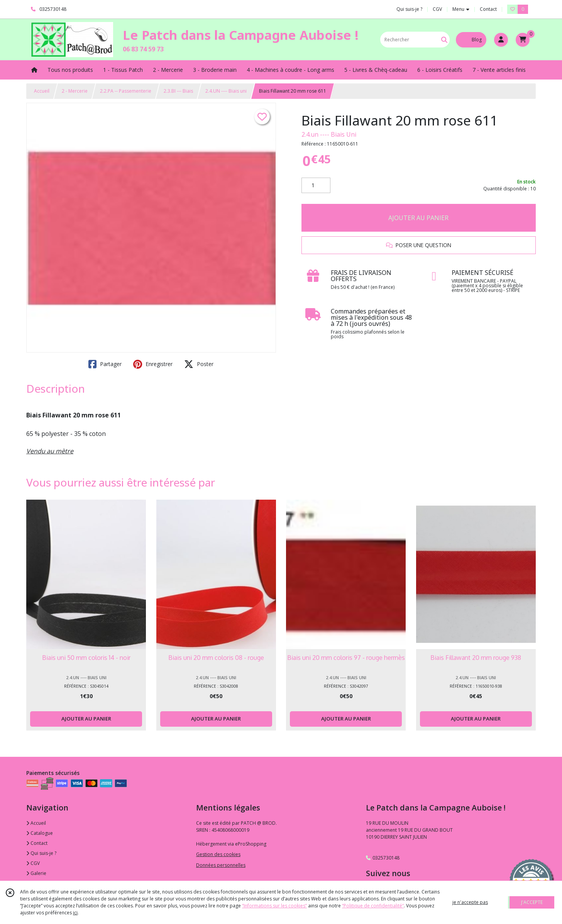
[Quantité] (316, 185)
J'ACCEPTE (532, 902)
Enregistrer (153, 364)
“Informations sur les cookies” (274, 906)
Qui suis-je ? (41, 853)
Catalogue (40, 833)
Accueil (42, 91)
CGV (33, 863)
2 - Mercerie (75, 91)
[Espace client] (501, 40)
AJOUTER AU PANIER (418, 218)
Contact (488, 9)
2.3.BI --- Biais (178, 91)
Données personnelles (221, 865)
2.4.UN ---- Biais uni (226, 91)
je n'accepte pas (470, 902)
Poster (199, 364)
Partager (105, 364)
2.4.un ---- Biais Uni (329, 134)
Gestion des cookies (218, 854)
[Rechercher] (444, 40)
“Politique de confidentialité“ (373, 906)
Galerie (36, 873)
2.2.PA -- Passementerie (126, 91)
